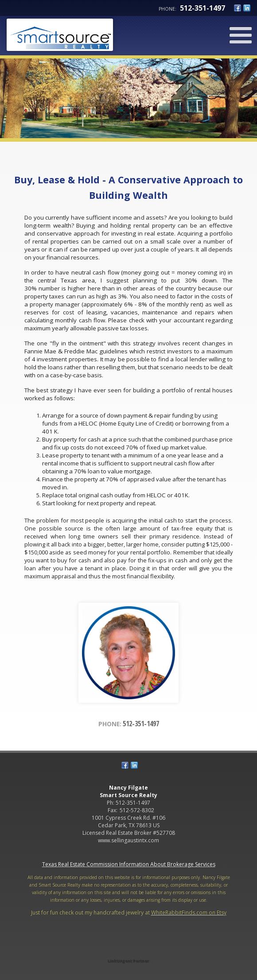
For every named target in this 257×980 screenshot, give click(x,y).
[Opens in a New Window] (128, 948)
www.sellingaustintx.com (128, 840)
